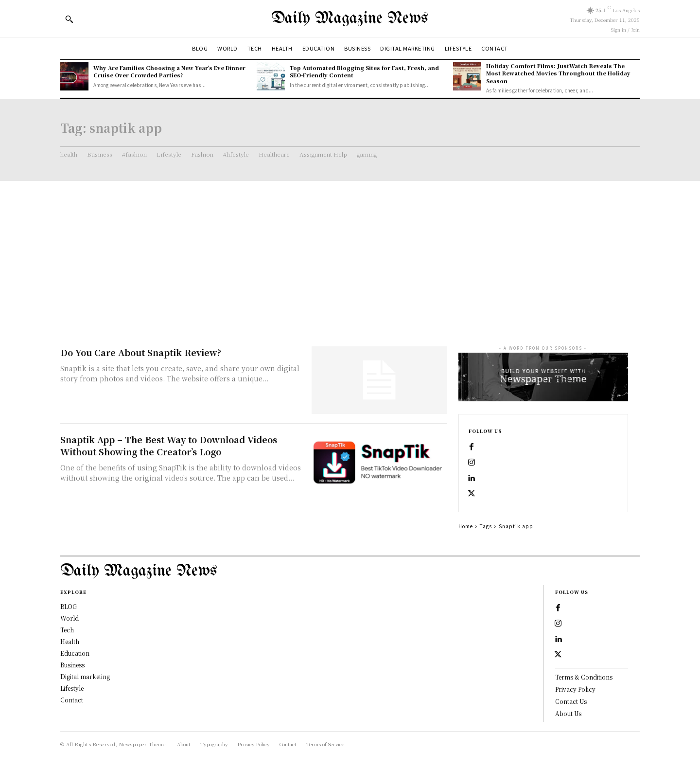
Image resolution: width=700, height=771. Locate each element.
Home (466, 526)
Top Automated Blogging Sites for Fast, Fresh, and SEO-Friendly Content (364, 71)
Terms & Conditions (584, 677)
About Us (568, 713)
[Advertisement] (350, 254)
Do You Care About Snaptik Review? (141, 352)
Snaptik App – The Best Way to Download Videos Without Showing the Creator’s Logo (169, 445)
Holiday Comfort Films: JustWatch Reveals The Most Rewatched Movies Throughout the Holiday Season (558, 73)
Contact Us (571, 701)
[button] (69, 19)
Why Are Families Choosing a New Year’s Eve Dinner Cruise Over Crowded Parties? (169, 71)
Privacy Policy (575, 689)
